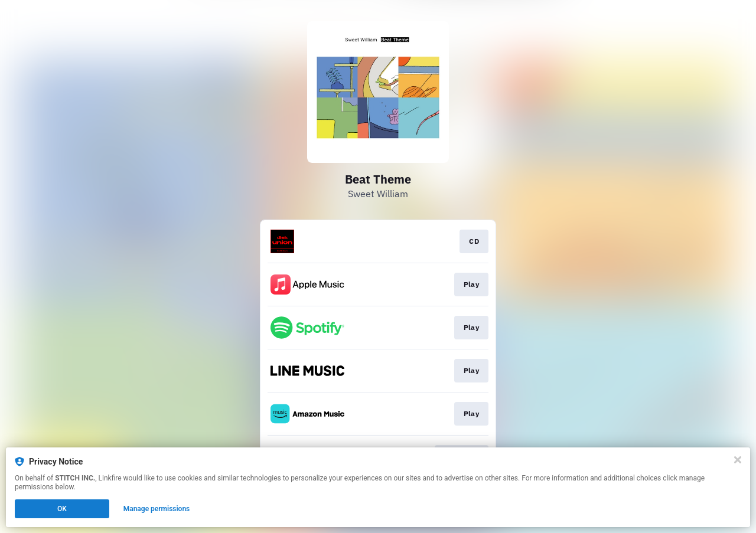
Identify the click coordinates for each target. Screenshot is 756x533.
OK (62, 509)
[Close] (738, 460)
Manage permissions (157, 509)
